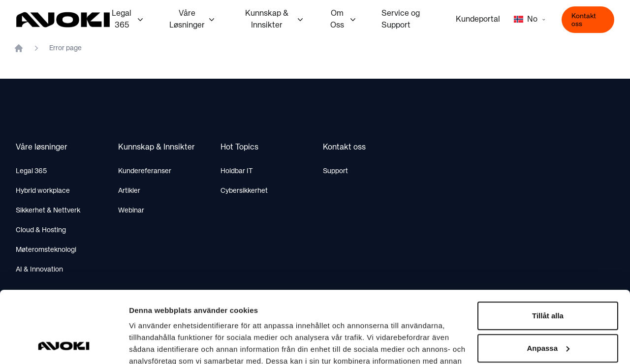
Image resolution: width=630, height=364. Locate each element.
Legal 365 (128, 20)
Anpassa (548, 281)
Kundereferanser (145, 171)
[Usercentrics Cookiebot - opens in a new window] (64, 345)
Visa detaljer (151, 345)
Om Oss (344, 20)
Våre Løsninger (193, 20)
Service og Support (401, 20)
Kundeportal (478, 20)
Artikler (129, 191)
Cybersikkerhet (244, 191)
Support (335, 171)
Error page (65, 48)
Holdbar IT (237, 171)
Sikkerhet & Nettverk (48, 211)
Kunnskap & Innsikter (275, 20)
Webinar (131, 211)
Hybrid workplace (43, 191)
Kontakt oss (584, 20)
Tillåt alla (548, 249)
